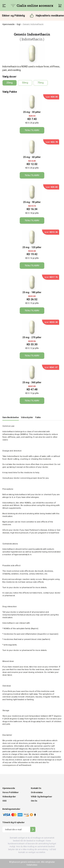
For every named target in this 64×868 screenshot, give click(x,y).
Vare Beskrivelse (11, 417)
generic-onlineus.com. (30, 862)
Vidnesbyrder (27, 417)
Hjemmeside (8, 24)
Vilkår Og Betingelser (42, 797)
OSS (4, 801)
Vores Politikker (11, 792)
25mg (10, 83)
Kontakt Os (36, 788)
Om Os (34, 801)
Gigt (19, 24)
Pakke (38, 417)
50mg (25, 83)
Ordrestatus (37, 792)
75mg (41, 83)
